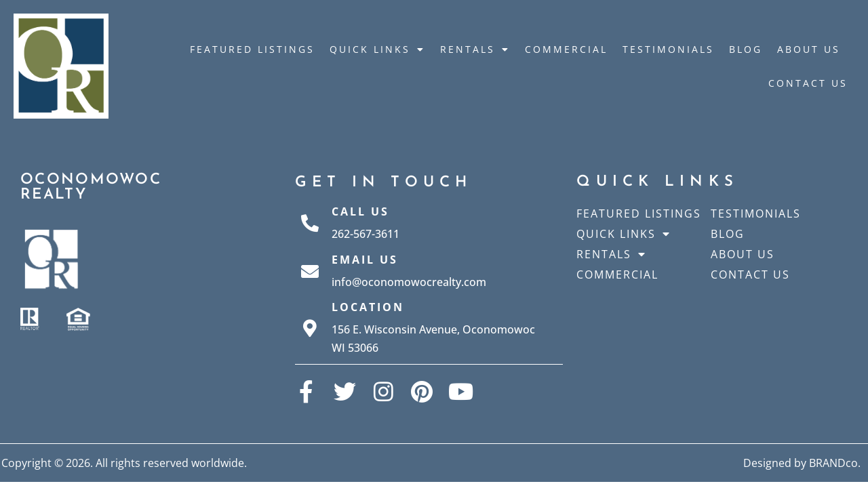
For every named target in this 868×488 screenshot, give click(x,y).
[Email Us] (310, 271)
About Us (809, 49)
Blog (746, 49)
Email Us (365, 260)
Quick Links (377, 49)
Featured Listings (252, 49)
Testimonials (668, 49)
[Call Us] (310, 223)
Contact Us (808, 83)
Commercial (566, 49)
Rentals (475, 49)
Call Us (360, 211)
